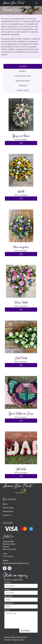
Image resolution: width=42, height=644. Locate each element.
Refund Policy (8, 511)
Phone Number (9, 603)
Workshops (23, 86)
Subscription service (23, 81)
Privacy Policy (8, 508)
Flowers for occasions (23, 76)
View (21, 143)
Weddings (23, 71)
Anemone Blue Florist (13, 3)
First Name (8, 582)
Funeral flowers (23, 90)
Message (7, 610)
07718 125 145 (8, 556)
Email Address (9, 596)
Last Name (8, 589)
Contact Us (7, 515)
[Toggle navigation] (36, 3)
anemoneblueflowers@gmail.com (16, 563)
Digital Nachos (19, 640)
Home (5, 504)
